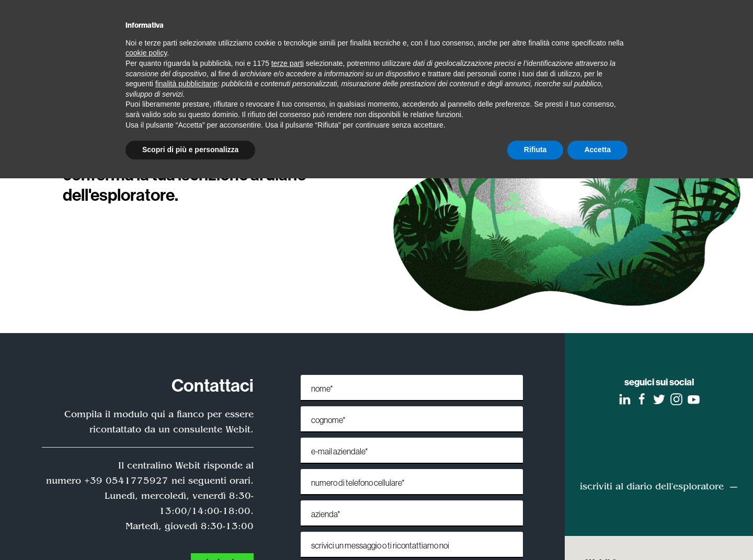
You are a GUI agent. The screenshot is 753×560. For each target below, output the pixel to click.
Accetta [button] (597, 150)
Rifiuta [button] (535, 150)
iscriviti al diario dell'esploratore (652, 486)
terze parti (288, 63)
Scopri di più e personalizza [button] (190, 150)
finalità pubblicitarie (186, 84)
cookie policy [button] (146, 53)
